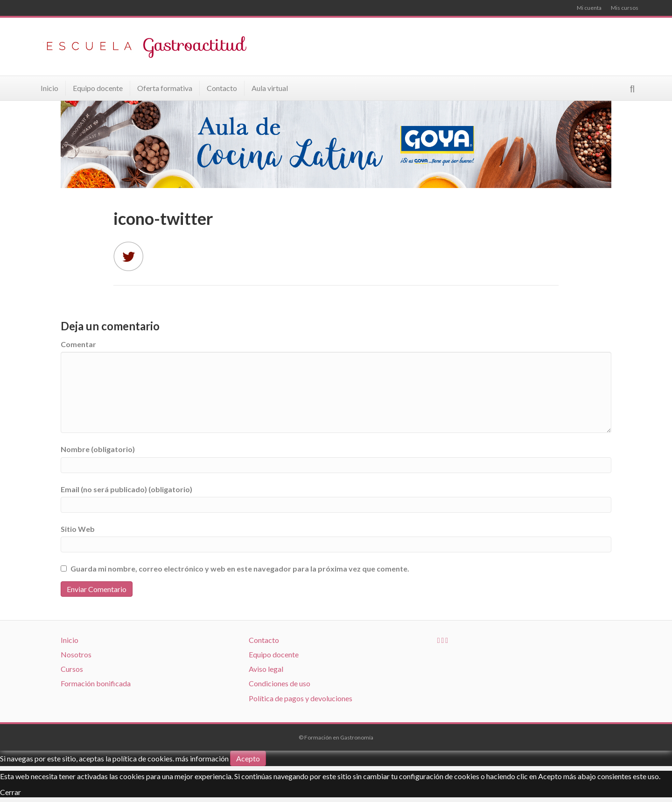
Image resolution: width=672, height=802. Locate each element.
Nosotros (76, 654)
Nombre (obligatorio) (98, 449)
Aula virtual (270, 88)
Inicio (49, 88)
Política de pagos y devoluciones (301, 698)
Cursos (72, 669)
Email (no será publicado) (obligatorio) (126, 489)
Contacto (222, 88)
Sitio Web (78, 529)
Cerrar (10, 792)
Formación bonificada (96, 683)
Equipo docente (98, 88)
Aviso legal (266, 669)
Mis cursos (625, 8)
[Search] (632, 89)
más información (202, 758)
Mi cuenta (589, 8)
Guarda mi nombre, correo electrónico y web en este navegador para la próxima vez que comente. (240, 568)
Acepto (248, 758)
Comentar (78, 344)
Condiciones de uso (280, 683)
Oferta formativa (165, 88)
